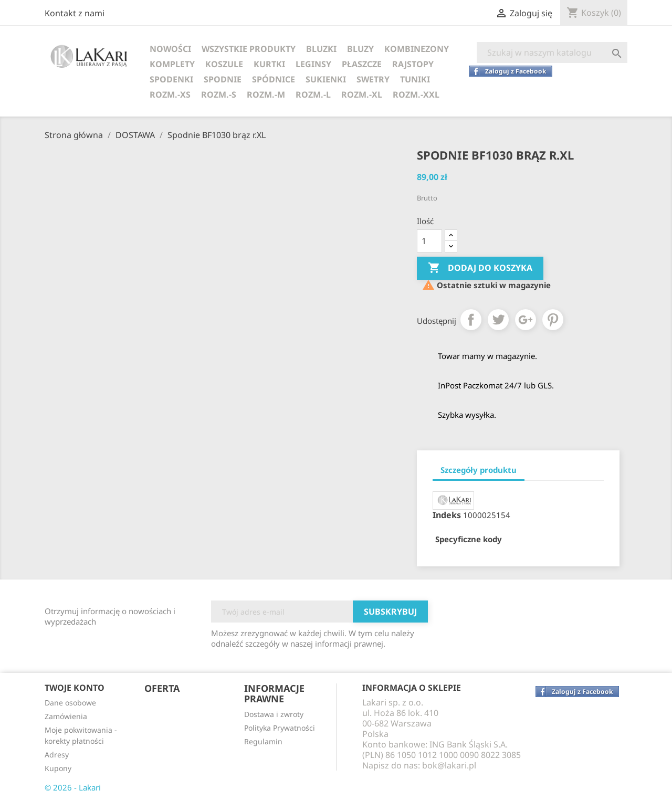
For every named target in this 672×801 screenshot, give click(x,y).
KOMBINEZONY (417, 49)
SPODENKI (171, 79)
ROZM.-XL (362, 94)
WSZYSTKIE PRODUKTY (249, 49)
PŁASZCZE (362, 64)
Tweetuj (498, 320)
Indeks (447, 515)
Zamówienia (66, 716)
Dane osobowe (70, 703)
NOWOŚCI (170, 49)
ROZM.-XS (170, 94)
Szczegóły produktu (479, 470)
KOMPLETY (172, 64)
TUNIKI (415, 79)
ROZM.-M (266, 94)
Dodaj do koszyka (480, 268)
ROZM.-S (219, 94)
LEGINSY (313, 64)
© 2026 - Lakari (73, 787)
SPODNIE (223, 79)
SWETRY (373, 79)
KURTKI (269, 64)
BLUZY (360, 49)
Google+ (526, 320)
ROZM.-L (313, 94)
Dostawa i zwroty (274, 714)
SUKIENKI (326, 79)
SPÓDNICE (274, 79)
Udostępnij (471, 320)
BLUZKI (321, 49)
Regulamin (263, 741)
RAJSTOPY (413, 64)
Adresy (57, 755)
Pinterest (553, 320)
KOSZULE (224, 64)
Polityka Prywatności (280, 728)
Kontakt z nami (75, 13)
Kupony (58, 768)
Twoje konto (75, 688)
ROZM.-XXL (416, 94)
